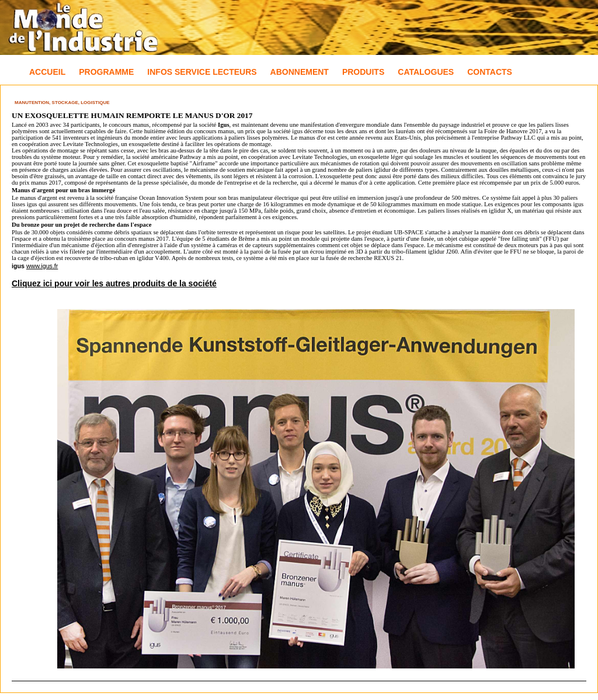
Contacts (490, 72)
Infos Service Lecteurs (202, 72)
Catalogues (426, 72)
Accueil (47, 72)
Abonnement (300, 72)
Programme (106, 72)
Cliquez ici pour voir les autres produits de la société (114, 283)
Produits (363, 72)
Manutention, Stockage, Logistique (62, 103)
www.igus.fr (42, 266)
